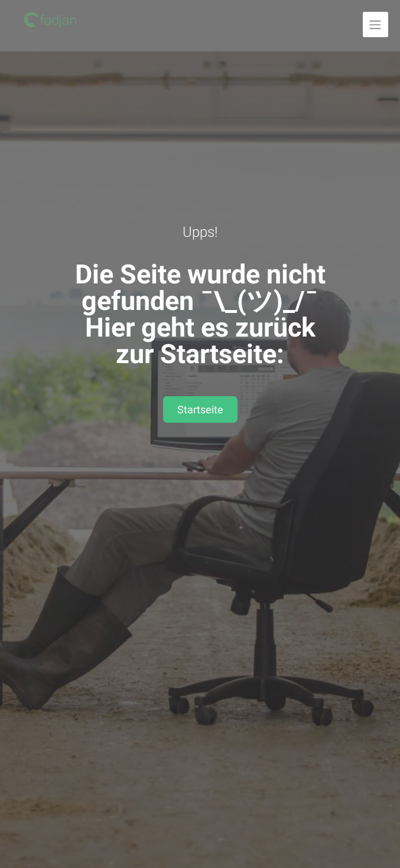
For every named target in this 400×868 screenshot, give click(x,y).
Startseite (200, 409)
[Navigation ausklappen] (375, 25)
